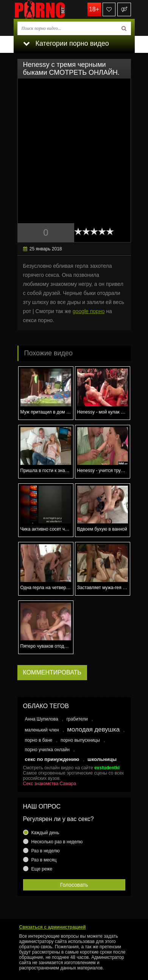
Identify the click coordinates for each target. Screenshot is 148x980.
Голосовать (74, 885)
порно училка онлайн (47, 750)
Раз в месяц (44, 860)
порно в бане (39, 740)
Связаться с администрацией (53, 927)
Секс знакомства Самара (50, 784)
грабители (77, 719)
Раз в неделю (46, 851)
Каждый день (45, 833)
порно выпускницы (80, 740)
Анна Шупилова (42, 719)
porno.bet (51, 9)
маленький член (42, 730)
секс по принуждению (52, 759)
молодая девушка (93, 729)
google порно (89, 311)
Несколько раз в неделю (57, 842)
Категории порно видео (66, 43)
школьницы (102, 759)
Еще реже (42, 869)
